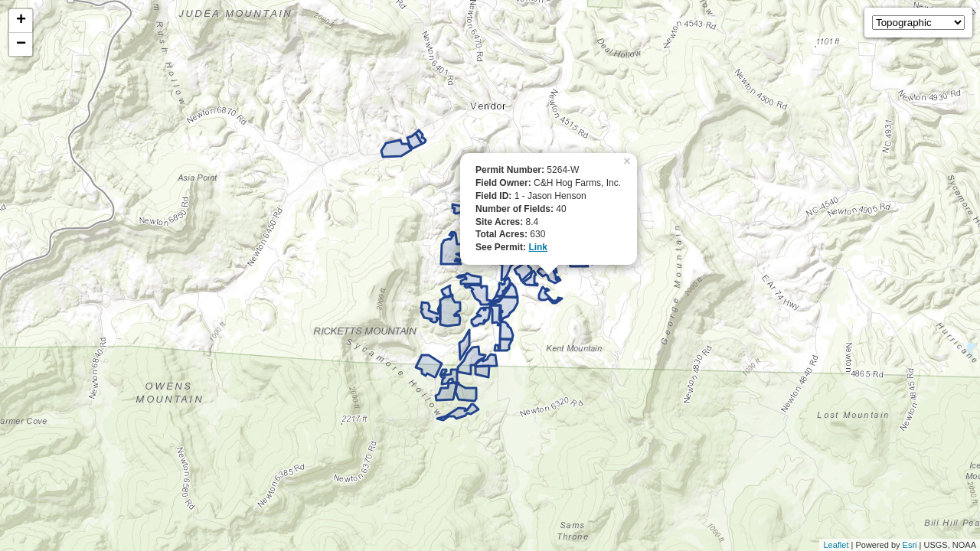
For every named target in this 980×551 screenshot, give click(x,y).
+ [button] (21, 21)
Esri (910, 545)
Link (538, 247)
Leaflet (836, 545)
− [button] (21, 44)
